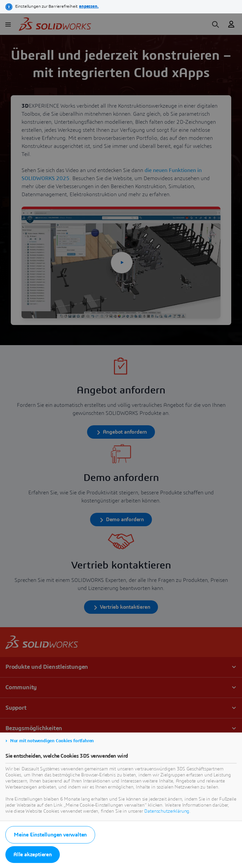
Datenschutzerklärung (167, 811)
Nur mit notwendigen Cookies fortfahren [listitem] (52, 741)
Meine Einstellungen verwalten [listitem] (50, 835)
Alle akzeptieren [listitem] (33, 855)
